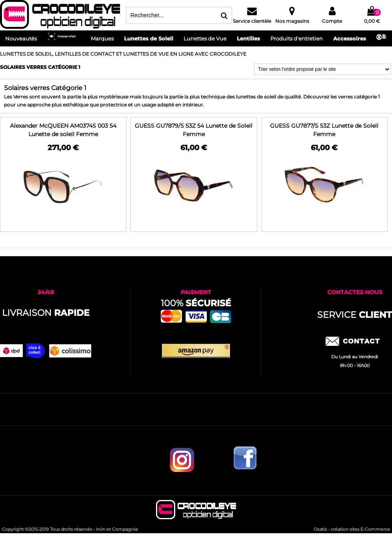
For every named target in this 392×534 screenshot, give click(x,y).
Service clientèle (252, 21)
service (355, 315)
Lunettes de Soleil (149, 38)
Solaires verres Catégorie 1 (40, 67)
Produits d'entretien (297, 38)
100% (196, 303)
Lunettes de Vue (205, 38)
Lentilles (248, 38)
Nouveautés (21, 38)
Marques (102, 38)
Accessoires (350, 38)
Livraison (46, 313)
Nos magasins (292, 21)
